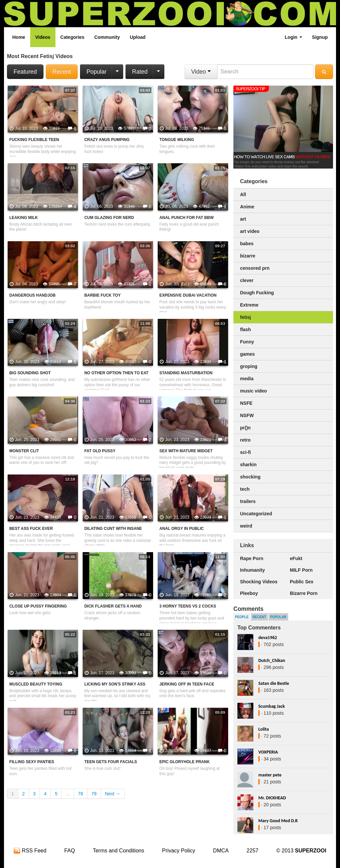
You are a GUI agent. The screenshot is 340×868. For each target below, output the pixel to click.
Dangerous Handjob (32, 295)
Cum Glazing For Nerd (109, 218)
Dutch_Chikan (272, 660)
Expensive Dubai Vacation (188, 295)
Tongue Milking (177, 140)
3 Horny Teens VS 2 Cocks (188, 606)
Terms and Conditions (118, 851)
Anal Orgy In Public (182, 529)
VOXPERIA (268, 752)
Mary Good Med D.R (278, 821)
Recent (62, 72)
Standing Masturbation (186, 373)
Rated (140, 72)
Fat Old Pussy (100, 451)
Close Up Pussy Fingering (38, 606)
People (242, 617)
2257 (253, 851)
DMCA (221, 851)
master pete (270, 775)
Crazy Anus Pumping (107, 140)
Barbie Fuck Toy (102, 295)
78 (81, 794)
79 (94, 794)
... (68, 794)
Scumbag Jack (272, 706)
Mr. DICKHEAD (272, 798)
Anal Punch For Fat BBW (186, 218)
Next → (113, 794)
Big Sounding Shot (30, 373)
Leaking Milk (24, 218)
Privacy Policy (179, 851)
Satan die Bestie (274, 683)
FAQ (70, 851)
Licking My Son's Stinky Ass (115, 684)
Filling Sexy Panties (32, 762)
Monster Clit (24, 451)
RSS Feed (30, 851)
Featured (25, 72)
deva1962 (268, 638)
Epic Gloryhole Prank (185, 762)
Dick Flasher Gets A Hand (113, 606)
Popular (97, 72)
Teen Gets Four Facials (111, 762)
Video (201, 72)
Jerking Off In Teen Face (187, 684)
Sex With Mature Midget (186, 451)
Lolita (264, 729)
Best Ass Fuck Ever (31, 529)
